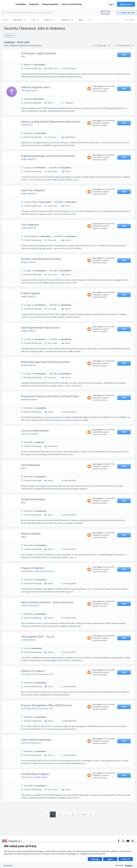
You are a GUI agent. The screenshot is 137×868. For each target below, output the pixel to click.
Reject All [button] (126, 859)
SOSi (23, 70)
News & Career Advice (72, 4)
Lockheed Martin (28, 654)
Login (111, 4)
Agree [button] (110, 859)
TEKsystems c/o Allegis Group (34, 791)
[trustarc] (129, 865)
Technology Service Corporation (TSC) (37, 688)
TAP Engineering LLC (30, 104)
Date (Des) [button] (127, 45)
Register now (126, 4)
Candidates (21, 4)
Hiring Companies (50, 4)
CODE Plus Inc (27, 139)
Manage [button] (95, 859)
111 (84, 842)
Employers (34, 4)
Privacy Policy (8, 865)
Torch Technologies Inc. (31, 757)
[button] (19, 20)
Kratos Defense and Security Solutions (38, 585)
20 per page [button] (103, 45)
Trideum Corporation (30, 619)
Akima (23, 482)
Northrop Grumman (29, 413)
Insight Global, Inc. (29, 173)
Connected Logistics (30, 448)
